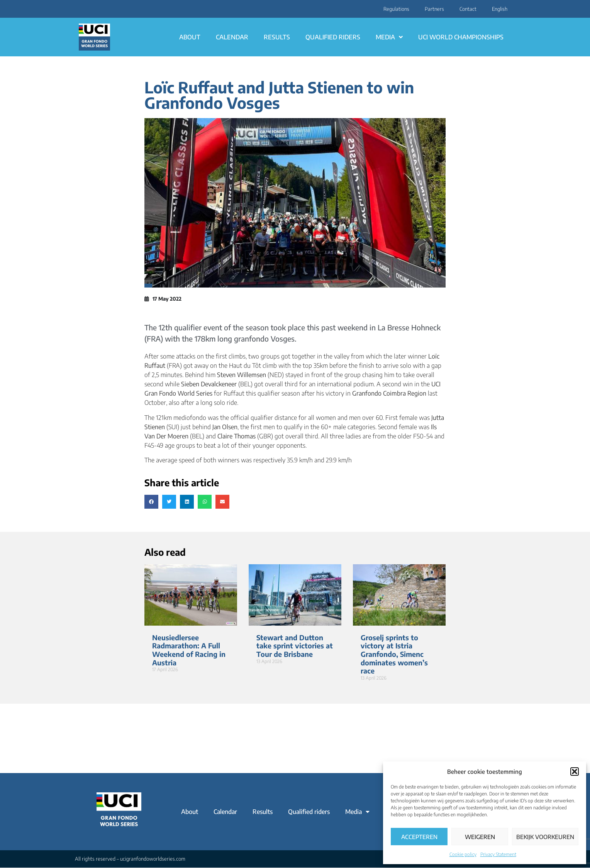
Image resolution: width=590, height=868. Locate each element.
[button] (575, 772)
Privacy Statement (498, 854)
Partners (434, 9)
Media (389, 37)
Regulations (396, 9)
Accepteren (419, 837)
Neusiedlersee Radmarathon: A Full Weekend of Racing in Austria (189, 650)
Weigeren (480, 837)
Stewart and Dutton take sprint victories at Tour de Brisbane (295, 646)
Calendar (232, 37)
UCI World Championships (461, 37)
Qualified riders (333, 37)
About (190, 37)
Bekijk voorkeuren (545, 837)
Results (277, 37)
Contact (468, 9)
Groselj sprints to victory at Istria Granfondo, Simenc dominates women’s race (394, 654)
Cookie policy (463, 854)
